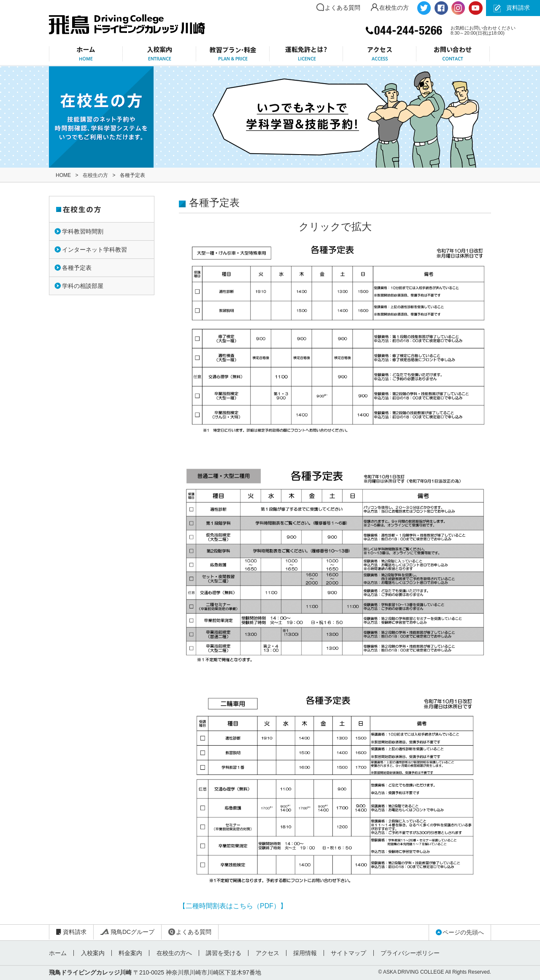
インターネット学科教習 (94, 250)
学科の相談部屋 (83, 286)
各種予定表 (77, 268)
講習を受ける (223, 953)
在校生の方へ (173, 953)
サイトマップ (347, 953)
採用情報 (304, 953)
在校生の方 (394, 8)
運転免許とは (306, 54)
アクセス (380, 54)
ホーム (86, 54)
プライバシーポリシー (408, 953)
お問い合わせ (453, 54)
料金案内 (130, 953)
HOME (63, 175)
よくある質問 (343, 8)
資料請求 (518, 8)
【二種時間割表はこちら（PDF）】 (233, 906)
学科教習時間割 (83, 231)
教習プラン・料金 (233, 54)
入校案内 (159, 54)
